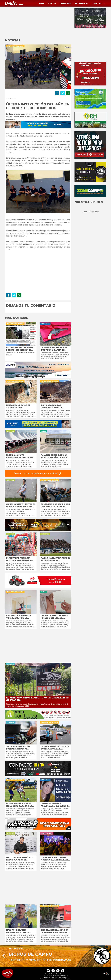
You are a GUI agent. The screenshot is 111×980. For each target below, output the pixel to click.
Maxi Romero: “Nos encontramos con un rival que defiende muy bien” (19, 931)
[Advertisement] (38, 22)
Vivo (41, 3)
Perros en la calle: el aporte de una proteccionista (18, 406)
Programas (82, 3)
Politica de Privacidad (65, 979)
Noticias (66, 3)
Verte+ (52, 3)
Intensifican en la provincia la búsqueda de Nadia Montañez (55, 805)
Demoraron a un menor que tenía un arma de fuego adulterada (54, 349)
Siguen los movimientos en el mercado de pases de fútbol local (21, 505)
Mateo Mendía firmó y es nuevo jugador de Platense (20, 859)
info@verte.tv (64, 976)
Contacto (98, 3)
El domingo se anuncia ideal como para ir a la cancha (19, 805)
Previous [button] (3, 956)
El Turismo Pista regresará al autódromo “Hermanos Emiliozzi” (20, 456)
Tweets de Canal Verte (90, 212)
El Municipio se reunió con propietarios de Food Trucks (55, 505)
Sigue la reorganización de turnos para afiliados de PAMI (55, 931)
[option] (55, 956)
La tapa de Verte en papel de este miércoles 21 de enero (20, 349)
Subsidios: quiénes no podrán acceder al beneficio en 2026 (18, 748)
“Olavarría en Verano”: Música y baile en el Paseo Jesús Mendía (55, 859)
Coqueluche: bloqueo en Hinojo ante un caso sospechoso (54, 617)
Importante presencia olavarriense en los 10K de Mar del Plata (20, 559)
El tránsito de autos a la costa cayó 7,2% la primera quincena (55, 748)
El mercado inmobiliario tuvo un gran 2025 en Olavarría (38, 699)
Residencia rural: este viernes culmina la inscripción (19, 617)
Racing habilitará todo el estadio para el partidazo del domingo (55, 559)
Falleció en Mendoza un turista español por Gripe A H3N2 (55, 456)
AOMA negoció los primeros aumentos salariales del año (52, 406)
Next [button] (108, 956)
